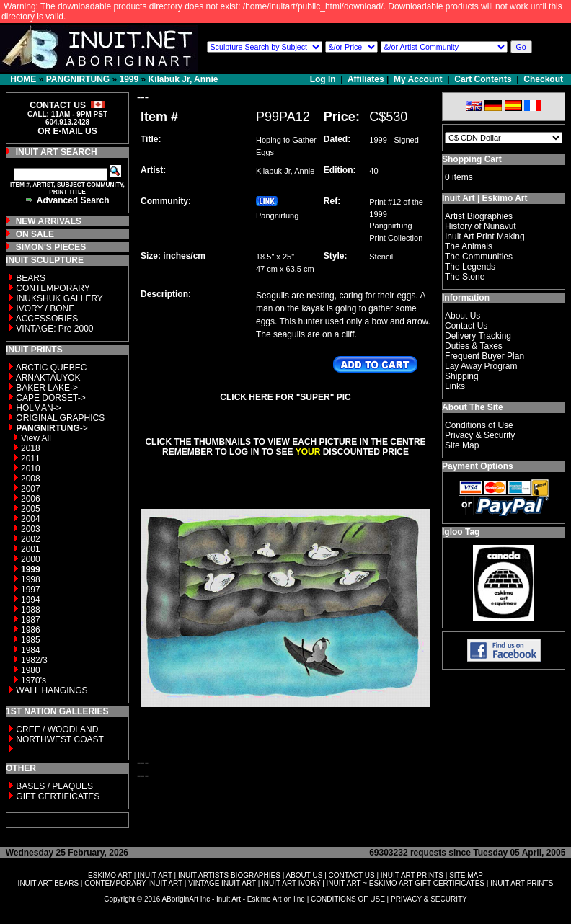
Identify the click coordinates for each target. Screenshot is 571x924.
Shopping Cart (472, 159)
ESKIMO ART (110, 875)
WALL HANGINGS (52, 690)
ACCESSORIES (47, 319)
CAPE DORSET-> (50, 398)
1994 (31, 600)
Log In (324, 79)
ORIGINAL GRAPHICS (60, 418)
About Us (462, 316)
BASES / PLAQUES (54, 786)
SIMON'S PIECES (51, 247)
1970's (34, 680)
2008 (31, 479)
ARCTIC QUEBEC (52, 368)
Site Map (462, 445)
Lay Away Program (481, 366)
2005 (31, 509)
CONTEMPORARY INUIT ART (133, 883)
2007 (31, 489)
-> (52, 428)
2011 (31, 458)
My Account (418, 79)
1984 (31, 650)
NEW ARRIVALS (49, 221)
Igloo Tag (461, 532)
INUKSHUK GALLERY (59, 298)
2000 (31, 559)
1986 (31, 630)
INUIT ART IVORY (291, 883)
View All (36, 438)
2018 (31, 448)
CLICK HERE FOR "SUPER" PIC (285, 397)
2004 (31, 519)
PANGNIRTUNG (78, 79)
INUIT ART (155, 875)
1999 (129, 79)
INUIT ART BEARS (48, 883)
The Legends (470, 267)
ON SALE (35, 234)
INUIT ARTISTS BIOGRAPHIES (229, 875)
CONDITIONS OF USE (348, 899)
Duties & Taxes (474, 346)
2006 (31, 499)
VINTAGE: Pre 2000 (54, 329)
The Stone (465, 277)
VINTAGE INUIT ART (222, 883)
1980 (31, 670)
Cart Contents (483, 79)
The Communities (479, 257)
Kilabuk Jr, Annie (183, 79)
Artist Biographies (479, 216)
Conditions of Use (479, 425)
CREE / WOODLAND (56, 729)
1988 (31, 610)
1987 (31, 620)
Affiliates (366, 79)
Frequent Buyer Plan (484, 356)
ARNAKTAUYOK (48, 378)
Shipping (462, 376)
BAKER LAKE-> (47, 388)
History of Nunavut (481, 226)
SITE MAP (466, 875)
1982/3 (34, 660)
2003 (31, 529)
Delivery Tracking (478, 336)
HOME (23, 79)
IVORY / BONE (45, 308)
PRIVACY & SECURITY (429, 899)
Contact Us (466, 326)
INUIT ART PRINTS (412, 875)
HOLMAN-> (38, 408)
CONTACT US (352, 875)
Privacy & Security (480, 435)
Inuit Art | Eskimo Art (484, 198)
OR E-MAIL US (67, 131)
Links (455, 386)
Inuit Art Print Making (485, 236)
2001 (31, 549)
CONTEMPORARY (53, 288)
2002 (31, 539)
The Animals (469, 246)
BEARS (31, 278)
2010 (31, 468)
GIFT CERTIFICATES (58, 796)
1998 (31, 579)
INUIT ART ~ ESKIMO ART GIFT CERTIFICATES (406, 883)
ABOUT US (304, 875)
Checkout (543, 79)
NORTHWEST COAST (59, 739)
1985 (31, 640)
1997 (31, 590)
